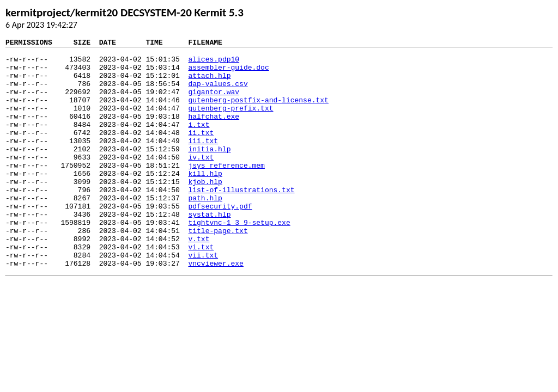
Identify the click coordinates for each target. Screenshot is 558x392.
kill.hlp (205, 201)
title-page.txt (218, 269)
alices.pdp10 (214, 64)
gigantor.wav (214, 103)
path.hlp (205, 230)
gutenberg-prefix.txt (231, 122)
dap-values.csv (218, 93)
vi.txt (201, 289)
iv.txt (201, 181)
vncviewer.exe (216, 309)
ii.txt (201, 152)
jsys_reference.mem (226, 191)
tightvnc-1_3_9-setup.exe (239, 260)
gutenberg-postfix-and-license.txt (258, 113)
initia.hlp (209, 171)
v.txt (199, 279)
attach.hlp (209, 83)
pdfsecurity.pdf (220, 240)
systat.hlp (209, 250)
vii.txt (203, 299)
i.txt (199, 142)
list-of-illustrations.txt (241, 220)
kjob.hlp (205, 211)
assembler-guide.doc (228, 73)
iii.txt (203, 162)
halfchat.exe (214, 132)
